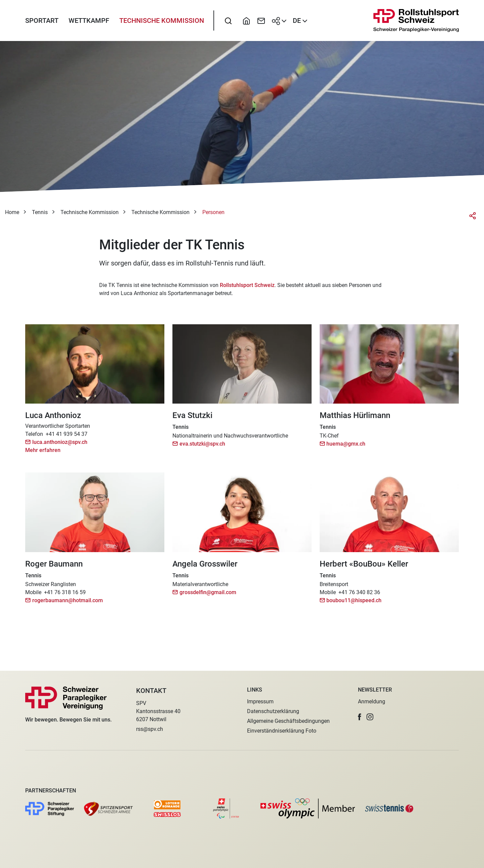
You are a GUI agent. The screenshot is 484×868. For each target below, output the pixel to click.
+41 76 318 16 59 (65, 595)
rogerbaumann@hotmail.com (68, 603)
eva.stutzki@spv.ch (202, 446)
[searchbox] (228, 22)
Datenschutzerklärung (273, 711)
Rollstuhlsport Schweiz (247, 287)
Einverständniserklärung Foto (282, 731)
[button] (360, 717)
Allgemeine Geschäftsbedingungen (288, 721)
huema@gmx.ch (346, 446)
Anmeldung (372, 701)
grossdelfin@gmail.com (208, 595)
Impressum (260, 701)
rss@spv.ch (150, 729)
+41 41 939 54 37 (67, 437)
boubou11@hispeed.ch (354, 603)
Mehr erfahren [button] (43, 453)
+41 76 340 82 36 (359, 595)
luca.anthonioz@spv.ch (60, 445)
